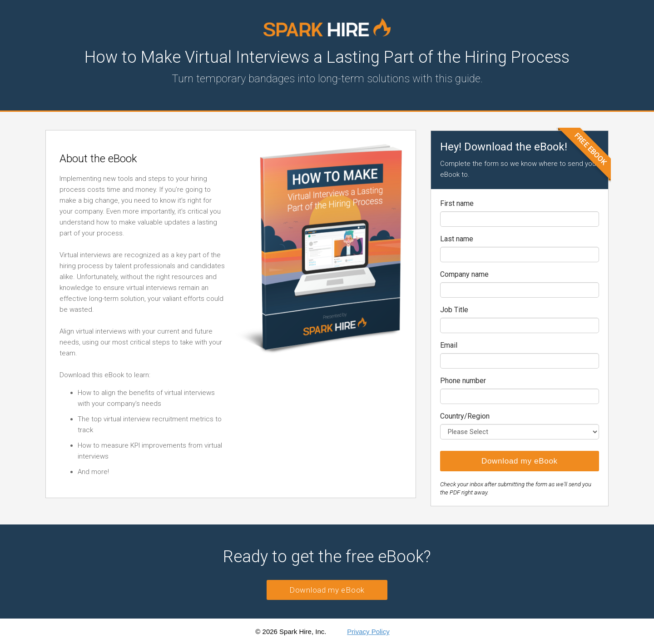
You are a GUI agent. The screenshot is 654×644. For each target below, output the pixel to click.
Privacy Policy (368, 632)
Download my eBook (327, 590)
